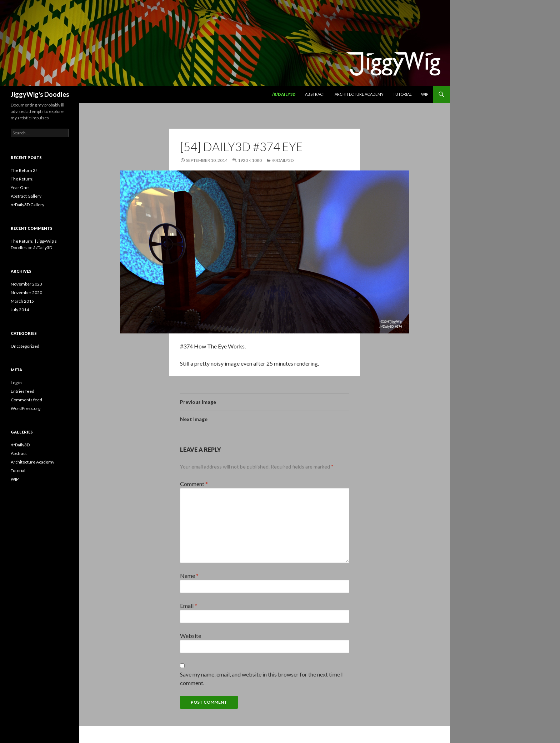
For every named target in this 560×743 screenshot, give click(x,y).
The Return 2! (24, 170)
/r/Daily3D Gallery (27, 205)
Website (191, 636)
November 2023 (26, 284)
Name (189, 576)
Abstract (315, 94)
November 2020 (26, 293)
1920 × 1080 (250, 160)
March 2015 (22, 301)
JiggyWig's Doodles (40, 94)
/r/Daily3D (284, 94)
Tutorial (402, 94)
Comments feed (26, 400)
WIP (425, 94)
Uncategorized (25, 346)
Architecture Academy (359, 94)
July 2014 (20, 310)
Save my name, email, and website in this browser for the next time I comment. (261, 678)
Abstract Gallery (26, 196)
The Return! (22, 179)
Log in (16, 383)
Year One (20, 187)
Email (189, 606)
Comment (194, 484)
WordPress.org (26, 408)
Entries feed (22, 391)
